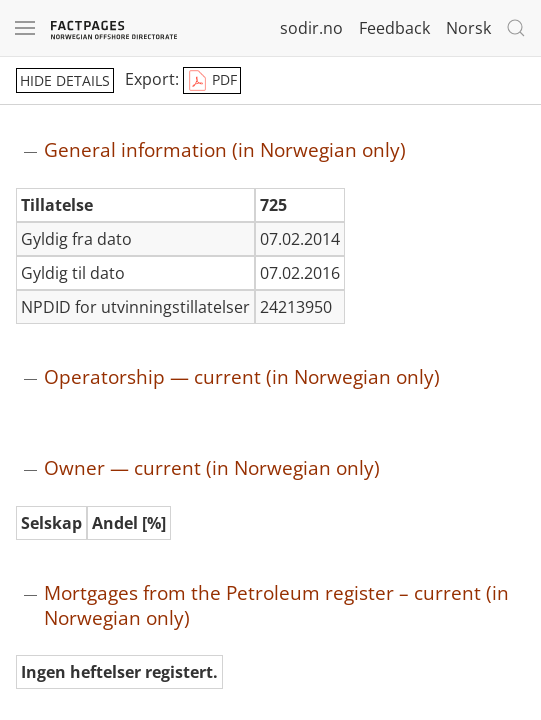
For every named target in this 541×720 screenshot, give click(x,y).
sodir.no (311, 28)
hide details (65, 80)
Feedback (394, 28)
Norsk (468, 28)
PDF (212, 81)
